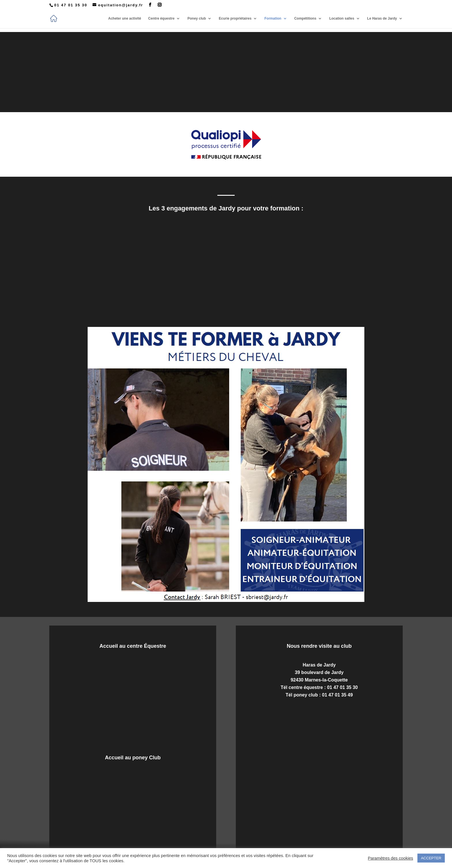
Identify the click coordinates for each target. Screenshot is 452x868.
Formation (273, 18)
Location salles (342, 18)
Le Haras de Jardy (382, 18)
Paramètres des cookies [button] (390, 858)
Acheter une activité (125, 18)
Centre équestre (161, 18)
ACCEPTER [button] (431, 858)
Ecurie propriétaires (235, 18)
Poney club (197, 18)
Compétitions (305, 18)
